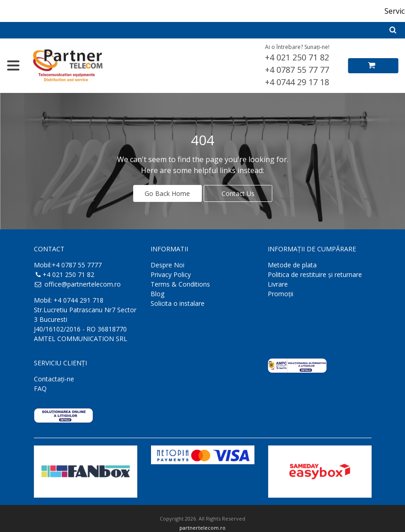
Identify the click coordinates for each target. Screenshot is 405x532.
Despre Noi (167, 263)
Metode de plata (292, 263)
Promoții (281, 292)
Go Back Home (167, 192)
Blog (157, 292)
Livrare (278, 283)
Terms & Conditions (180, 283)
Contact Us (238, 192)
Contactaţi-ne (54, 377)
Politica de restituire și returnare (315, 273)
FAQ (40, 387)
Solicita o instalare (178, 302)
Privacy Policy (171, 273)
